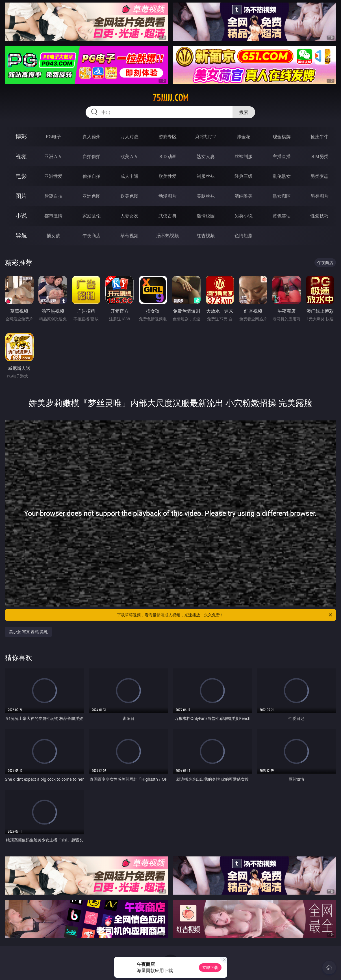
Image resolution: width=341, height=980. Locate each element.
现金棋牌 (282, 137)
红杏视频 (206, 236)
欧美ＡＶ (129, 156)
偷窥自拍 (53, 196)
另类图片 (320, 196)
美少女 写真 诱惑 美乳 (28, 632)
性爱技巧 (320, 216)
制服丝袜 (206, 176)
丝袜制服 (244, 156)
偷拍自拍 (92, 176)
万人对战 (129, 137)
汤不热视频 (168, 236)
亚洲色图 (92, 196)
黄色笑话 (282, 216)
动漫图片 (168, 196)
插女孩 (53, 236)
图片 (21, 196)
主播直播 (282, 156)
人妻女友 (129, 216)
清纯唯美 (244, 196)
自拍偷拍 (92, 156)
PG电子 (53, 137)
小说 (21, 216)
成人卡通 (129, 176)
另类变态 (320, 176)
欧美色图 (129, 196)
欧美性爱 (168, 176)
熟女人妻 (206, 156)
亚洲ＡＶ (53, 156)
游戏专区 (168, 137)
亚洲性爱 (53, 176)
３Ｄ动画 (168, 156)
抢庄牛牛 (320, 137)
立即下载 (210, 967)
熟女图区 (282, 196)
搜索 (244, 112)
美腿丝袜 (206, 196)
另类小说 (244, 216)
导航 (21, 235)
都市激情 (53, 216)
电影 (21, 176)
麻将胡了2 (206, 137)
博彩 (21, 136)
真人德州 (92, 137)
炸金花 (244, 137)
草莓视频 (129, 236)
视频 (21, 156)
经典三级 (244, 176)
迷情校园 (206, 216)
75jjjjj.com (170, 98)
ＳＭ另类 (320, 156)
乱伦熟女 (282, 176)
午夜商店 (92, 236)
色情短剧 (244, 236)
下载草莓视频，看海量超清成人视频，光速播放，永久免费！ (225, 615)
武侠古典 (168, 216)
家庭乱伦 (92, 216)
